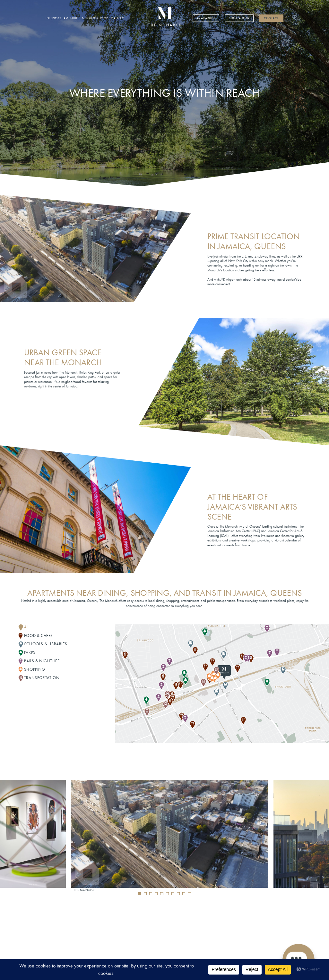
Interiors (53, 18)
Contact (271, 18)
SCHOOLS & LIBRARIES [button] (46, 644)
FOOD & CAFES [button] (39, 635)
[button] (139, 894)
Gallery (117, 18)
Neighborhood (95, 18)
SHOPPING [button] (35, 669)
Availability (206, 18)
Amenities (72, 18)
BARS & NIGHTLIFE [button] (42, 661)
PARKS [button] (30, 652)
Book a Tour (239, 18)
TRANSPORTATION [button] (42, 678)
